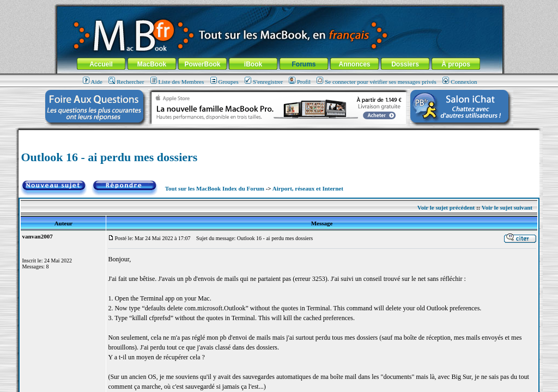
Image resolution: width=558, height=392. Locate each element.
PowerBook (202, 64)
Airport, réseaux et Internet (308, 188)
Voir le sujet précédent (446, 207)
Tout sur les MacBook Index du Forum (215, 188)
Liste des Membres (177, 82)
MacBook (152, 64)
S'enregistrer (264, 82)
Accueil (101, 64)
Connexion (460, 82)
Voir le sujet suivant (507, 207)
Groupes (225, 82)
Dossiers (405, 64)
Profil (300, 82)
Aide (93, 82)
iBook (253, 64)
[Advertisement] (279, 134)
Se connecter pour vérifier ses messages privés (377, 82)
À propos (456, 64)
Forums (304, 64)
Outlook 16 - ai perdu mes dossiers (109, 157)
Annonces (354, 64)
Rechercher (126, 82)
